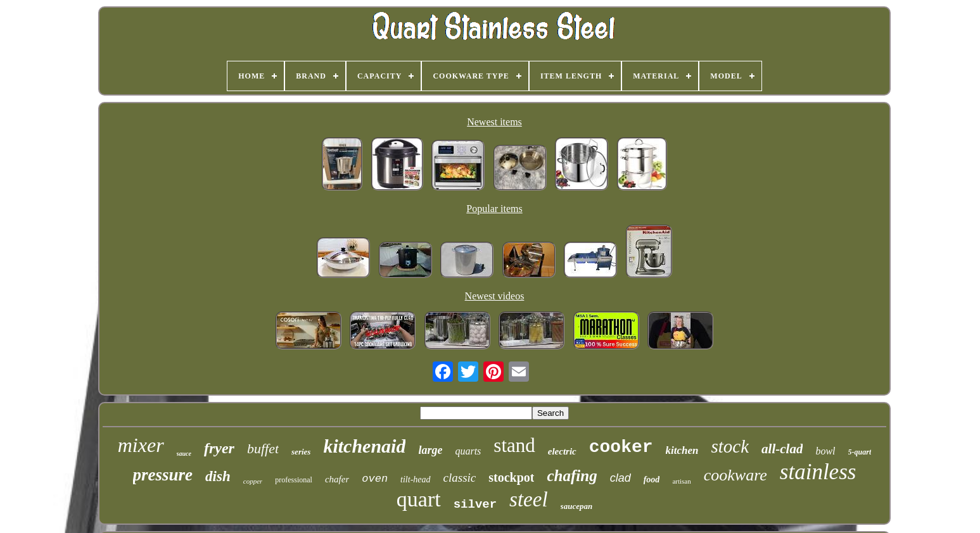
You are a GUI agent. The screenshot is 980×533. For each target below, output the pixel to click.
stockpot (511, 477)
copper (253, 481)
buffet (263, 448)
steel (528, 499)
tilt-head (415, 480)
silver (475, 505)
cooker (621, 447)
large (430, 450)
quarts (468, 451)
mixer (141, 445)
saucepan (577, 506)
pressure (163, 475)
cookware (735, 475)
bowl (825, 451)
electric (562, 451)
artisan (681, 481)
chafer (337, 479)
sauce (184, 454)
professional (294, 480)
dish (218, 476)
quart (419, 499)
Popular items (494, 209)
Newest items (494, 122)
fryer (219, 448)
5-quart (860, 452)
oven (375, 479)
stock (730, 446)
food (652, 480)
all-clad (782, 449)
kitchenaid (364, 446)
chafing (572, 476)
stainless (818, 472)
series (301, 452)
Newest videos (495, 296)
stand (514, 445)
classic (460, 478)
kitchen (682, 450)
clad (620, 478)
